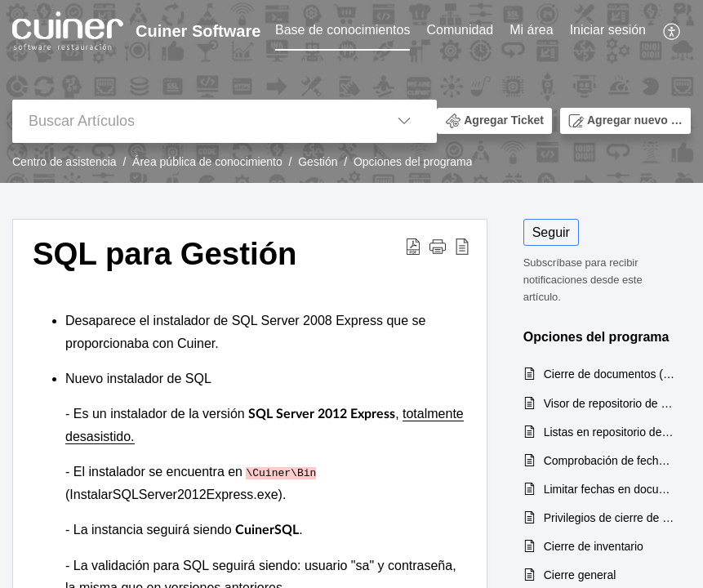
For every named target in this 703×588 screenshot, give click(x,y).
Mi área (531, 30)
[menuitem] (343, 31)
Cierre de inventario (594, 546)
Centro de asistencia (65, 162)
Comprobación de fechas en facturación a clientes (609, 461)
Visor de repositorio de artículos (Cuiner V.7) (609, 403)
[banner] (351, 91)
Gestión (318, 162)
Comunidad (460, 30)
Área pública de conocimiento (207, 162)
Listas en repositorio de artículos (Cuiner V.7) (609, 432)
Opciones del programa (413, 162)
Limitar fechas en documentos (609, 489)
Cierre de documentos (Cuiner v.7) (609, 374)
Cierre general (580, 575)
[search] (192, 121)
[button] (672, 31)
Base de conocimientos (343, 30)
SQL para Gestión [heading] (165, 254)
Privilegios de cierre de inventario (609, 518)
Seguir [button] (551, 232)
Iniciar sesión (608, 30)
